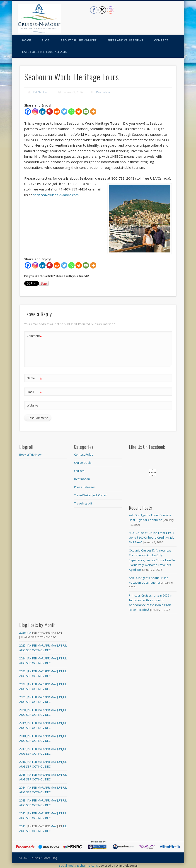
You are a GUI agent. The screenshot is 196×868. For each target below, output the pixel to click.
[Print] (79, 112)
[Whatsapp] (71, 112)
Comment (35, 336)
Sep (29, 650)
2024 (22, 658)
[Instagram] (35, 112)
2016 (22, 762)
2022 (22, 684)
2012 (22, 813)
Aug (22, 650)
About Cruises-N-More (79, 40)
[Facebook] (28, 112)
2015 (22, 775)
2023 (22, 671)
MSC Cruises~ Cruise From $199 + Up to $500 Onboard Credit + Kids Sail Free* (152, 537)
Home (26, 40)
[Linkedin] (42, 112)
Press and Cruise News (125, 40)
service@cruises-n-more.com (56, 195)
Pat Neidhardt (42, 92)
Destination (103, 92)
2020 (22, 710)
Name (35, 378)
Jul (65, 645)
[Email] (86, 112)
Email (35, 392)
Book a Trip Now (30, 454)
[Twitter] (64, 112)
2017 (22, 749)
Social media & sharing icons (79, 866)
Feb (35, 645)
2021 (22, 697)
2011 (22, 826)
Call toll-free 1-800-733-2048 (44, 52)
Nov (41, 650)
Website (32, 405)
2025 (22, 645)
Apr (47, 645)
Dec (48, 650)
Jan (29, 633)
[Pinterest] (50, 112)
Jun (59, 645)
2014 (22, 787)
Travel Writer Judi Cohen (91, 495)
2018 (22, 736)
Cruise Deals (83, 463)
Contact (161, 40)
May (53, 645)
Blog (46, 40)
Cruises (79, 471)
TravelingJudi (83, 503)
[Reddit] (57, 112)
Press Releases (85, 487)
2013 (22, 800)
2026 (22, 633)
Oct (35, 650)
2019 (22, 723)
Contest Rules (84, 454)
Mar (41, 645)
